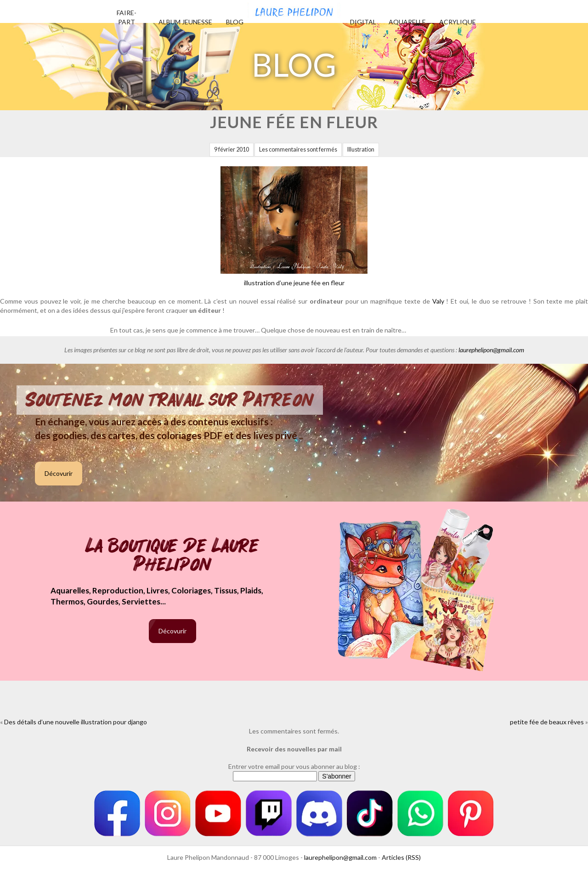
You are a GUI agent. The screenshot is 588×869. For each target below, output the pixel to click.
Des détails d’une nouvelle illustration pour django (76, 722)
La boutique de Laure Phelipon (172, 556)
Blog (235, 22)
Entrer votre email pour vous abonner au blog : (294, 766)
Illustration (361, 150)
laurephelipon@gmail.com (491, 350)
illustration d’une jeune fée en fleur (294, 226)
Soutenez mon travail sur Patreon (170, 400)
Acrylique (458, 22)
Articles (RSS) (401, 857)
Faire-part (127, 17)
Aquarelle (407, 22)
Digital (363, 22)
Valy (438, 301)
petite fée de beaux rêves (547, 722)
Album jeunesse (185, 22)
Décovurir (59, 473)
